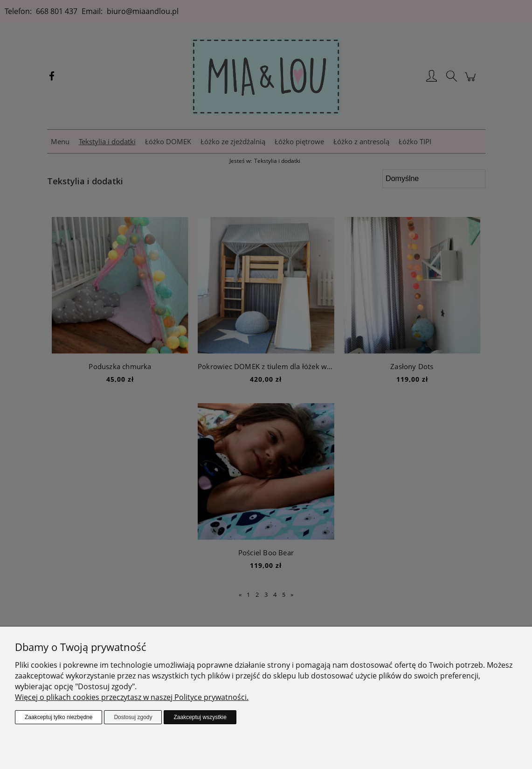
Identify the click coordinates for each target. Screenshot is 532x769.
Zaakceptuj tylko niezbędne (59, 717)
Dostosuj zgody (133, 717)
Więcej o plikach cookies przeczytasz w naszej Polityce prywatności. (132, 697)
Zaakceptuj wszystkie (200, 717)
